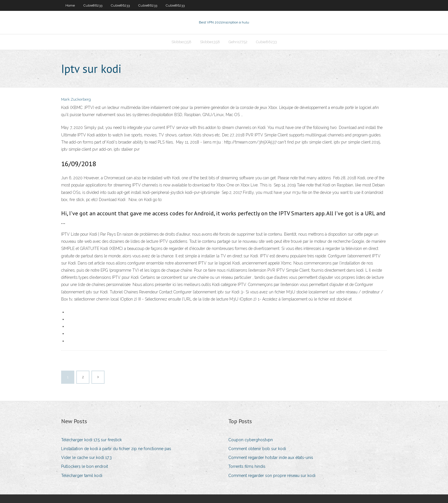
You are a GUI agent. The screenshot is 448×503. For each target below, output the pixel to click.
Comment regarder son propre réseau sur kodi (272, 476)
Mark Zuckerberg (76, 99)
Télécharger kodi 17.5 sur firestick (91, 440)
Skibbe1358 (181, 42)
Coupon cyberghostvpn (251, 440)
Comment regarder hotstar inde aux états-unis (271, 458)
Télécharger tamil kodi (82, 476)
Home (70, 5)
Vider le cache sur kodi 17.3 (86, 458)
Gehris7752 (238, 42)
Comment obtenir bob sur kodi (257, 449)
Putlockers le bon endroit (85, 466)
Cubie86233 (93, 5)
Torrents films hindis (247, 466)
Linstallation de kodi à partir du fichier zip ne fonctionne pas (116, 449)
